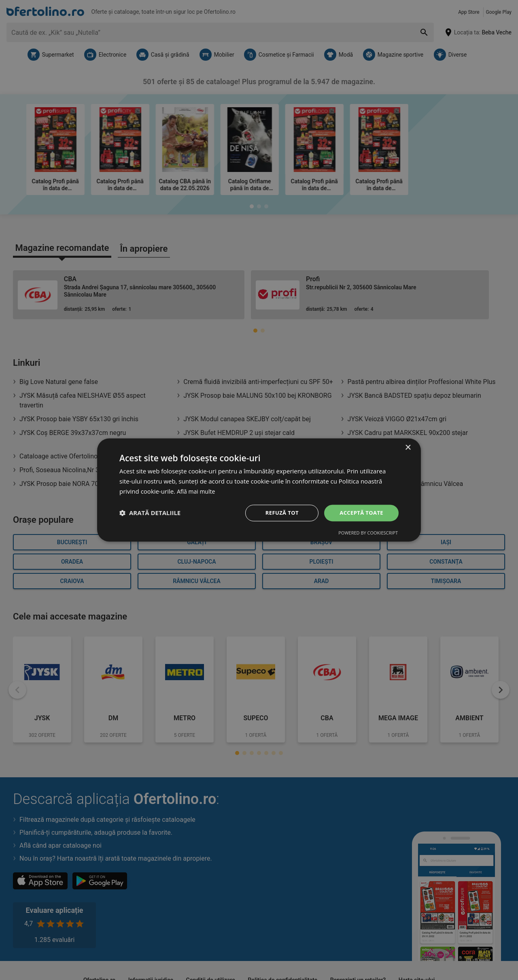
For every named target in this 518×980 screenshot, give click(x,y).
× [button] (408, 447)
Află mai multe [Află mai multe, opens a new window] (197, 491)
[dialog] (259, 490)
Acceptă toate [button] (360, 512)
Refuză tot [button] (279, 512)
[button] (150, 513)
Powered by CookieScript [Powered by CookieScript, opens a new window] (368, 533)
